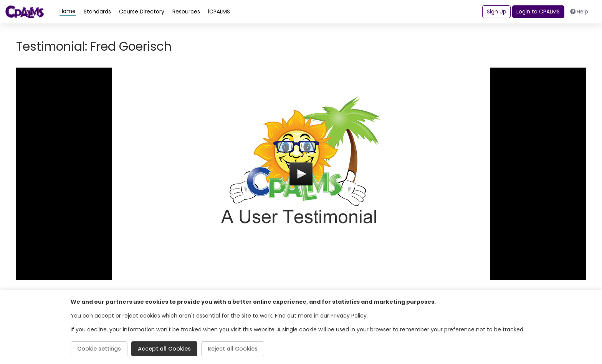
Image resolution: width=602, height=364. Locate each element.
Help (579, 12)
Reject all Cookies (233, 349)
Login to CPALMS (538, 12)
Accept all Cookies (164, 349)
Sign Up (497, 12)
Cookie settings (99, 349)
